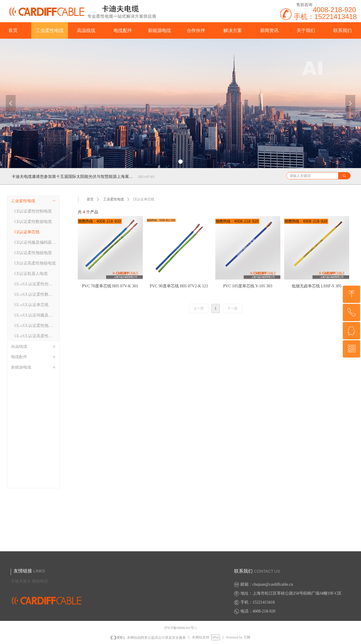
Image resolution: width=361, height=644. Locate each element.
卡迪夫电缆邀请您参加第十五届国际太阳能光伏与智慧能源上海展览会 (74, 177)
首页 (90, 199)
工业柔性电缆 (114, 199)
